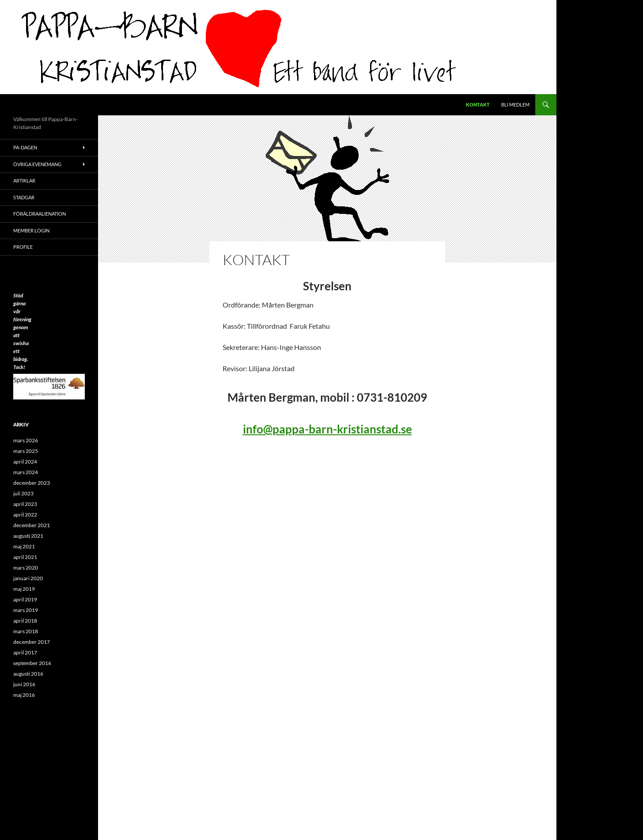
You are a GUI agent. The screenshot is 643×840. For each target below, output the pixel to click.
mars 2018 (26, 631)
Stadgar (24, 197)
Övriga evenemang (37, 164)
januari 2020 (28, 578)
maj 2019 (24, 589)
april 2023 (25, 504)
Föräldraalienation (40, 214)
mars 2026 (26, 440)
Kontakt (478, 105)
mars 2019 (26, 610)
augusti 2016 (28, 674)
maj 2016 (24, 695)
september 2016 (32, 663)
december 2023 (32, 483)
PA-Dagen (25, 147)
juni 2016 (24, 684)
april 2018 (25, 621)
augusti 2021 (28, 536)
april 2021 (25, 557)
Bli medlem (515, 105)
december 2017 (32, 642)
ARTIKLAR (24, 181)
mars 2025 (26, 451)
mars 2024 (26, 472)
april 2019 (25, 599)
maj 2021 (24, 546)
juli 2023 (23, 493)
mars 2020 (26, 568)
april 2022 (25, 515)
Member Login (31, 230)
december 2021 (32, 525)
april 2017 (25, 652)
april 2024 (25, 462)
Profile (23, 247)
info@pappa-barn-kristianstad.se (327, 429)
